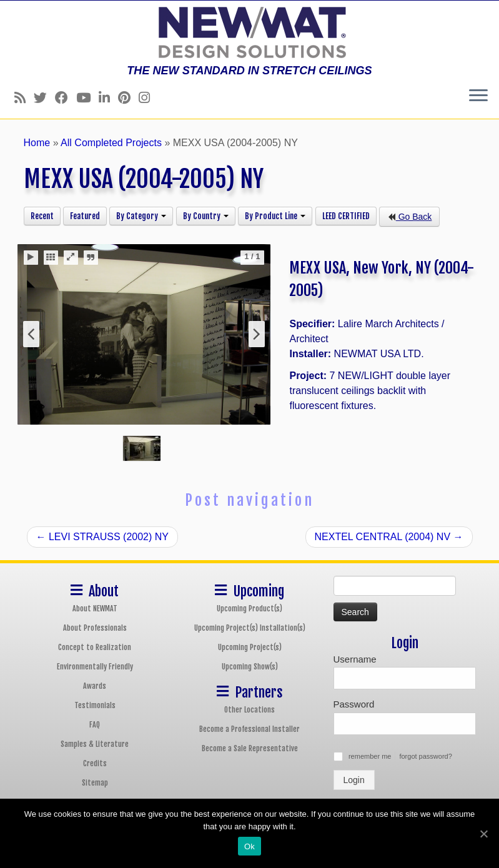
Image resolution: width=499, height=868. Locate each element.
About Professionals (95, 628)
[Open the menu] (478, 96)
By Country (206, 216)
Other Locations (249, 710)
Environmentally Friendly (95, 667)
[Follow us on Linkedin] (108, 98)
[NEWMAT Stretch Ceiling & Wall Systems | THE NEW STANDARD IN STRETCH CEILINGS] (249, 32)
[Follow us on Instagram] (148, 98)
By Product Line (275, 216)
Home (37, 143)
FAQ (95, 725)
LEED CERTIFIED (346, 216)
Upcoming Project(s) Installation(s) (250, 628)
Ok (249, 846)
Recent (42, 216)
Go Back (410, 217)
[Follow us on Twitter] (44, 98)
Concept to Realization (95, 647)
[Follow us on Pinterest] (128, 98)
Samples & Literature (95, 744)
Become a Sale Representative (250, 748)
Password (354, 704)
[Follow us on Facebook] (66, 98)
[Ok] (483, 834)
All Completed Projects (111, 143)
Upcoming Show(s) (250, 667)
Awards (95, 686)
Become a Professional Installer (249, 729)
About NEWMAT (95, 609)
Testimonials (95, 705)
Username (355, 659)
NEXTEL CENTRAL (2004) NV (389, 537)
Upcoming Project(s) (250, 647)
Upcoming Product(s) (249, 609)
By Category (141, 216)
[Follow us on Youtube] (87, 98)
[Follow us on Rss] (24, 98)
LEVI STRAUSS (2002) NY (103, 537)
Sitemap (95, 783)
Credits (95, 763)
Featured (85, 216)
